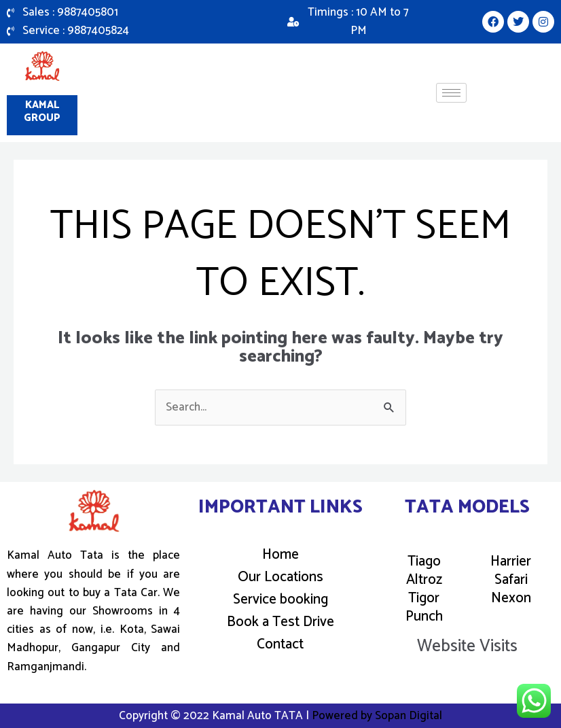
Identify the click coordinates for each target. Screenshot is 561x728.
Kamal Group (42, 112)
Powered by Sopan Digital (377, 716)
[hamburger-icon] (451, 93)
